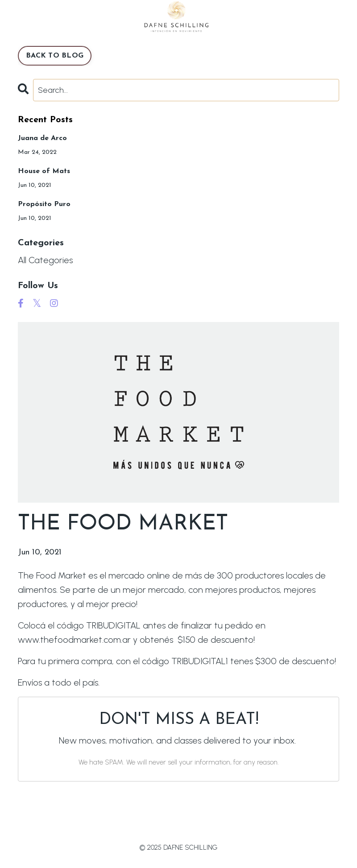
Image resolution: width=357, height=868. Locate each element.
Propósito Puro (44, 204)
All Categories (45, 260)
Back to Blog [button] (55, 56)
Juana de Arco (42, 138)
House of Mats (44, 171)
